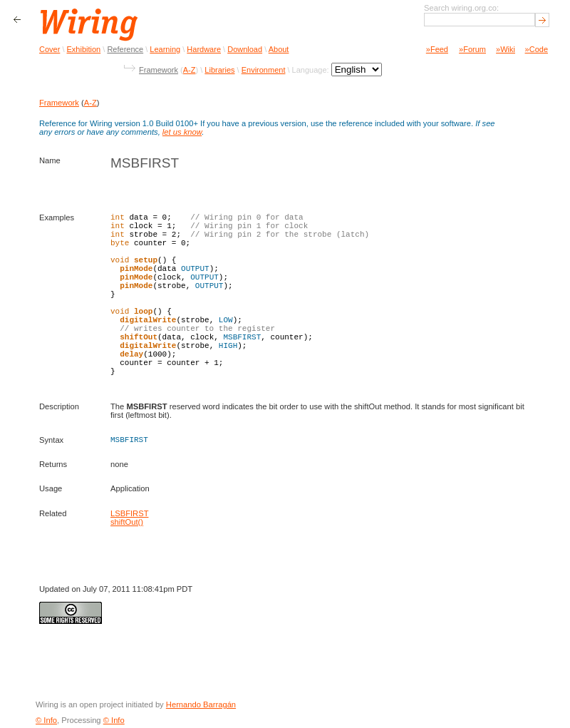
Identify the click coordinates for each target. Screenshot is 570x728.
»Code (537, 49)
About (279, 49)
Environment (264, 70)
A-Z (190, 70)
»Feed (437, 49)
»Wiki (506, 49)
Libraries (219, 70)
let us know (182, 132)
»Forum (472, 49)
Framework (159, 70)
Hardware (204, 49)
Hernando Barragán (201, 704)
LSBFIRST (129, 513)
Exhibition (84, 49)
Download (245, 49)
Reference (125, 49)
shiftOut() (127, 522)
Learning (165, 49)
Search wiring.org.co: (461, 8)
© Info (46, 720)
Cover (50, 49)
